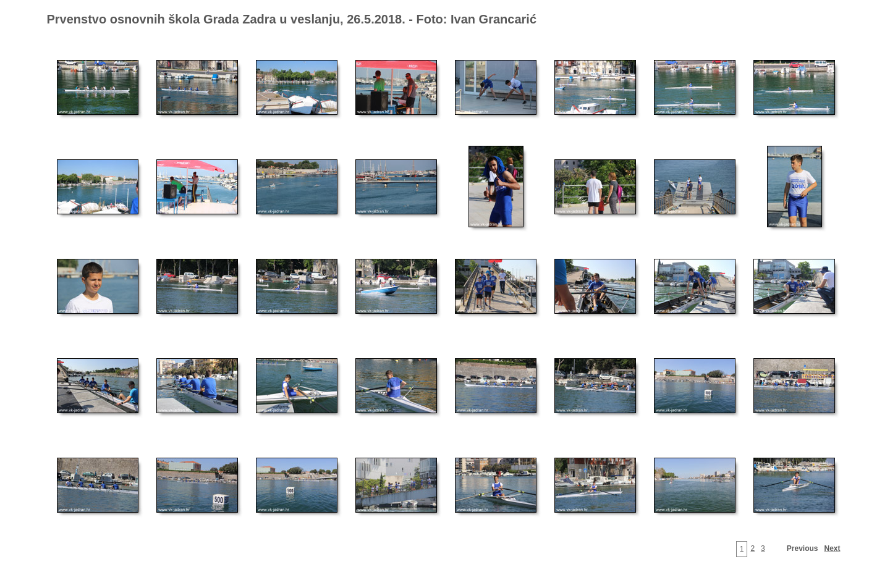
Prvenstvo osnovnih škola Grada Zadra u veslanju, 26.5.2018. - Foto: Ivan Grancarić (292, 19)
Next (832, 548)
